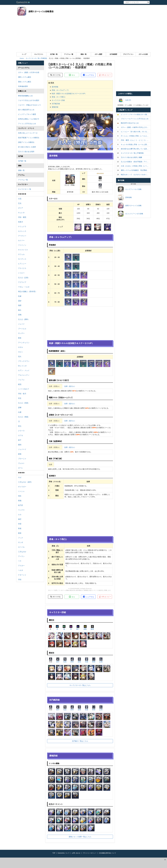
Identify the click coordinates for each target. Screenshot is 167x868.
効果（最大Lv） (70, 386)
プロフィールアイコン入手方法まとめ (135, 119)
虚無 (79, 660)
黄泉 (20, 338)
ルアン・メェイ (24, 370)
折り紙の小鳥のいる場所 (27, 147)
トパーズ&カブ (23, 389)
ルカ (20, 515)
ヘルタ (21, 570)
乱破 (20, 296)
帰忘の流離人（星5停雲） (27, 291)
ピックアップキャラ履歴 (27, 114)
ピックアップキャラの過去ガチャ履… (135, 114)
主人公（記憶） (24, 278)
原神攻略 (125, 198)
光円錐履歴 (113, 54)
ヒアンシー (22, 264)
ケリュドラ (22, 227)
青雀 (20, 528)
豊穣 (94, 660)
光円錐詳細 (56, 104)
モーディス (22, 259)
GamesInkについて (64, 853)
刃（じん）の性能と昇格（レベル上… (135, 136)
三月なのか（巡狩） (25, 482)
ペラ (20, 561)
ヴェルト (21, 463)
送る (72, 75)
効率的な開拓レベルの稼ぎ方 (29, 119)
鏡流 (20, 384)
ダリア (21, 208)
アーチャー (22, 236)
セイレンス (22, 231)
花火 (20, 356)
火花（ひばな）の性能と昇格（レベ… (135, 166)
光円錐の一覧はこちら (80, 741)
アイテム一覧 (69, 54)
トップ (24, 54)
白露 (20, 412)
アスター (21, 566)
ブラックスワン (24, 361)
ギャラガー (22, 487)
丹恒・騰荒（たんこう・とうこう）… (135, 140)
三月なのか (22, 552)
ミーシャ (21, 491)
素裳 (20, 533)
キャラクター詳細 (58, 100)
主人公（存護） (24, 403)
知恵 (65, 660)
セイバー (21, 240)
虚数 (85, 628)
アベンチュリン (24, 343)
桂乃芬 (21, 505)
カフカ (21, 435)
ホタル (21, 347)
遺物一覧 (83, 54)
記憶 (101, 660)
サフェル (21, 254)
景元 (20, 426)
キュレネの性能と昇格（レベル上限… (135, 144)
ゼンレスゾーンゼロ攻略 (130, 214)
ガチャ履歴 (98, 54)
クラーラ (21, 431)
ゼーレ (21, 468)
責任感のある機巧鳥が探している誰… (135, 149)
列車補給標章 (23, 86)
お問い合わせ (76, 853)
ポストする (55, 75)
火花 (20, 199)
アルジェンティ (24, 375)
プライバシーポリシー (90, 853)
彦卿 (20, 408)
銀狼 (20, 454)
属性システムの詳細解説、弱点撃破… (135, 170)
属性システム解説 (25, 77)
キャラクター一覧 (25, 189)
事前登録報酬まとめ (25, 96)
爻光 (20, 203)
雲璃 (20, 315)
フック (21, 538)
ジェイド (21, 324)
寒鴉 (20, 501)
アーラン (21, 556)
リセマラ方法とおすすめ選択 (29, 100)
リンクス (21, 510)
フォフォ (21, 380)
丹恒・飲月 (22, 394)
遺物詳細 (55, 107)
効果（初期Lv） (55, 386)
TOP (54, 853)
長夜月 (21, 222)
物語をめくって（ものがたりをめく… (135, 175)
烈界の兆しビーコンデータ (28, 133)
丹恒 (20, 580)
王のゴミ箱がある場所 (26, 152)
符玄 (20, 398)
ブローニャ (22, 459)
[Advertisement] (83, 35)
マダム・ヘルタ (24, 287)
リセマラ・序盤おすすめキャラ (29, 105)
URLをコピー (105, 75)
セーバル (21, 547)
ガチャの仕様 (143, 54)
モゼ (20, 477)
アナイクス (22, 268)
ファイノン (22, 245)
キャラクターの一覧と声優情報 (132, 153)
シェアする (88, 75)
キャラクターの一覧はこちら (80, 685)
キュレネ (21, 213)
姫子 (20, 440)
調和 (72, 660)
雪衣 (20, 496)
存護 (87, 660)
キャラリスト (39, 54)
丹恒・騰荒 (22, 217)
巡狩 (58, 660)
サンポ (21, 542)
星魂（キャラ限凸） (59, 97)
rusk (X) (124, 100)
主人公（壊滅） (24, 417)
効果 (51, 465)
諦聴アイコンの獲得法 (26, 142)
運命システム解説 (25, 82)
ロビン (21, 352)
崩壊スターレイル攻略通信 (41, 11)
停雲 (20, 524)
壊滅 (51, 660)
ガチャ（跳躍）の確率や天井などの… (135, 127)
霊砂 (20, 301)
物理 (92, 628)
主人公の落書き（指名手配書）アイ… (135, 162)
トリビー (21, 273)
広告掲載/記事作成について (107, 853)
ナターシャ (22, 575)
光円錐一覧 (54, 54)
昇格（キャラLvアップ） (61, 90)
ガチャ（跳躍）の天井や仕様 (29, 72)
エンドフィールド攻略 (130, 189)
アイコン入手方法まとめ (27, 124)
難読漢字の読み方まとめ (130, 123)
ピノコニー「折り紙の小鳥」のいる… (135, 132)
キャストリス (23, 250)
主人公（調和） (24, 319)
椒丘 (20, 310)
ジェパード (22, 449)
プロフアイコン (128, 54)
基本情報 (55, 87)
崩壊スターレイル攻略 (130, 206)
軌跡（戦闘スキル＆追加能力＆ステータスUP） (69, 94)
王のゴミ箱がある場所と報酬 (131, 157)
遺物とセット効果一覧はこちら (80, 837)
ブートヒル (22, 329)
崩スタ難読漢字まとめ (26, 110)
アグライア (22, 282)
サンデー (21, 333)
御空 (20, 519)
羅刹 (20, 445)
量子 (78, 628)
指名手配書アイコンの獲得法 (29, 138)
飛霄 (20, 305)
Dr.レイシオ (22, 366)
